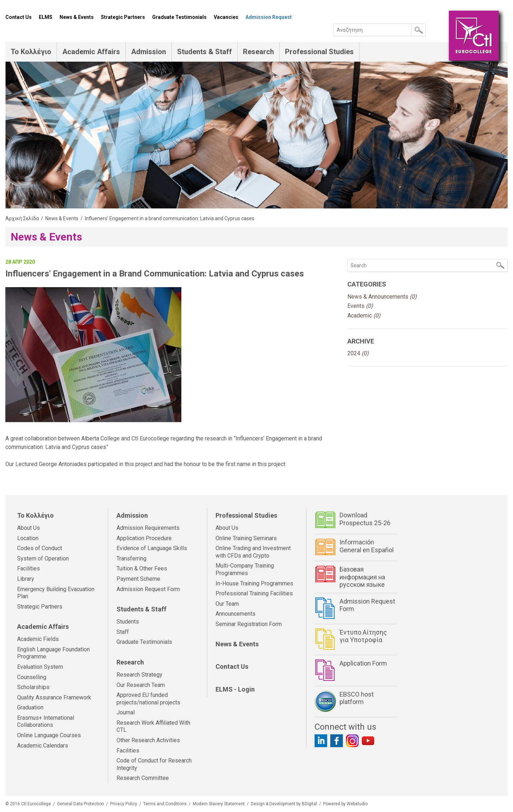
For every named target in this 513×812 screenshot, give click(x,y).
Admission (149, 52)
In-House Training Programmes (254, 583)
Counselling (32, 677)
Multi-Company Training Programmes (245, 569)
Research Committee (143, 778)
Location (28, 538)
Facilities (28, 568)
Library (26, 579)
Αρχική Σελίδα (22, 218)
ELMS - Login (235, 689)
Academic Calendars (43, 746)
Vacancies (226, 17)
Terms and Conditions (165, 804)
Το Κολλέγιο (31, 52)
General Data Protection (81, 804)
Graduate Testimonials (179, 17)
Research (258, 52)
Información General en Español (367, 546)
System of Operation (43, 558)
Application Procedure (144, 538)
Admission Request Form (148, 589)
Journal (126, 712)
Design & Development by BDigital (284, 804)
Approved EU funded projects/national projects (148, 699)
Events (360, 306)
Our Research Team (141, 685)
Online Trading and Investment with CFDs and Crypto (253, 552)
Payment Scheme (138, 579)
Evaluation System (40, 667)
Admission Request (269, 17)
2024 (358, 353)
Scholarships (33, 687)
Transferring (131, 558)
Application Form (363, 663)
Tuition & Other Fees (142, 568)
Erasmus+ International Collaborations (46, 722)
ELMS (46, 17)
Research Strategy (139, 675)
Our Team (227, 604)
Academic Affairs (91, 52)
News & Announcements (382, 297)
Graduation (30, 707)
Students (128, 622)
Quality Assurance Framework (54, 697)
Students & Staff (204, 52)
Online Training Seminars (246, 538)
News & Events (77, 17)
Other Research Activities (148, 740)
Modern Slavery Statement (219, 804)
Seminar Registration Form (249, 624)
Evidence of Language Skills (152, 548)
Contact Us (19, 17)
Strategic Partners (123, 17)
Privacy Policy (124, 804)
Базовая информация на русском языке (362, 577)
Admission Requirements (148, 528)
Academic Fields (38, 639)
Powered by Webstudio (345, 804)
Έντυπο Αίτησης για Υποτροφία (363, 636)
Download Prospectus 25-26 (365, 519)
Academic (364, 316)
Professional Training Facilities (254, 593)
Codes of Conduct (40, 548)
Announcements (235, 614)
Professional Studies (319, 52)
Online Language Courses (49, 735)
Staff (123, 632)
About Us (28, 528)
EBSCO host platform (357, 698)
